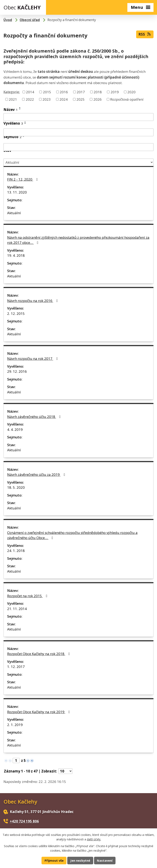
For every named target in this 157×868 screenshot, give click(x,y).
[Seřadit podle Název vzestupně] (20, 108)
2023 (47, 99)
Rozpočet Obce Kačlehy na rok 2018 (39, 654)
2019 (115, 92)
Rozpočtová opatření (127, 99)
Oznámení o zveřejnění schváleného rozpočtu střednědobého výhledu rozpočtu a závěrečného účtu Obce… (72, 535)
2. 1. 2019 (15, 725)
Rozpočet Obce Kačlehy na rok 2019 (39, 712)
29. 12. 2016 (17, 371)
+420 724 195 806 (24, 821)
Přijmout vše (54, 860)
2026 (98, 99)
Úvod (8, 20)
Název (11, 110)
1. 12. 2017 (16, 667)
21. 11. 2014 (17, 609)
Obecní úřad (30, 20)
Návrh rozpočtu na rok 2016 (33, 301)
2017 (81, 92)
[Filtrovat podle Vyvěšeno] (78, 132)
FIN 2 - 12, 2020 (23, 179)
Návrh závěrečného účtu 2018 (35, 417)
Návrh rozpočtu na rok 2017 (33, 359)
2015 (47, 92)
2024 (64, 99)
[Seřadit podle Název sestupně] (20, 109)
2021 (13, 99)
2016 (64, 92)
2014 (30, 92)
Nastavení (105, 860)
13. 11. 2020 (17, 192)
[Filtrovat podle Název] (78, 117)
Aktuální (14, 213)
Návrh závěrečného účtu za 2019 (37, 475)
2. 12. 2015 (16, 314)
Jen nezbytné (80, 860)
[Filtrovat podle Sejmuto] (78, 147)
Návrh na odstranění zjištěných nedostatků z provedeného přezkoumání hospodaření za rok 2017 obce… (78, 240)
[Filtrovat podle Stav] (78, 162)
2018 (98, 92)
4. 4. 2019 (15, 429)
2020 (131, 92)
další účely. (94, 839)
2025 (81, 99)
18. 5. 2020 (16, 487)
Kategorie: (12, 92)
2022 (30, 99)
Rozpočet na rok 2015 (28, 596)
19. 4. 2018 (16, 255)
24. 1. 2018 (16, 551)
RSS (145, 34)
